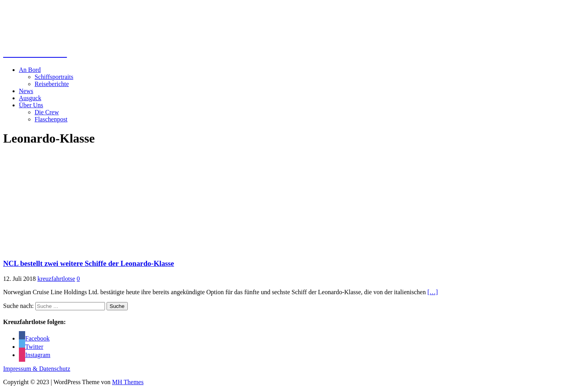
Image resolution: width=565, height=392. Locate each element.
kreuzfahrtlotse (56, 279)
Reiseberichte (52, 84)
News (26, 91)
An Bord (30, 70)
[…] (433, 292)
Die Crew (47, 112)
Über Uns (31, 105)
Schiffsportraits (54, 77)
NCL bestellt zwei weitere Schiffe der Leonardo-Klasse (89, 263)
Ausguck (30, 98)
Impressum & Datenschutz (37, 369)
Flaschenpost (51, 119)
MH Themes (128, 382)
